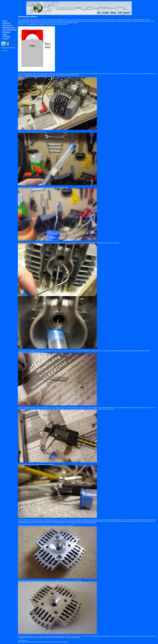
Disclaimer (5, 51)
